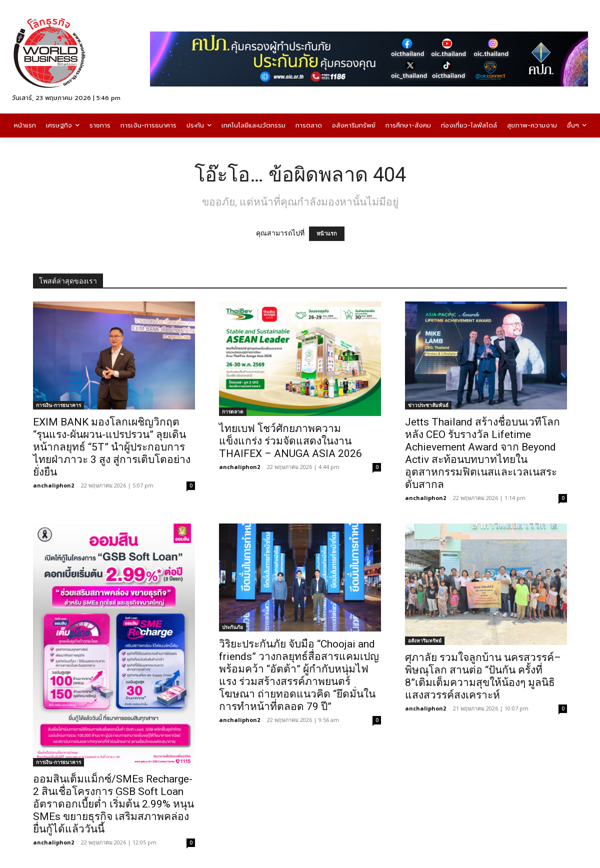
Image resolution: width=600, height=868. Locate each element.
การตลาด (233, 411)
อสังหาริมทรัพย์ (425, 640)
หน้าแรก (327, 234)
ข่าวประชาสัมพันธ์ (428, 405)
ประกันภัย (232, 627)
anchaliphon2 (53, 485)
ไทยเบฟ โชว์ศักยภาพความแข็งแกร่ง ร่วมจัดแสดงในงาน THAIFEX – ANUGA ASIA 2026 (290, 441)
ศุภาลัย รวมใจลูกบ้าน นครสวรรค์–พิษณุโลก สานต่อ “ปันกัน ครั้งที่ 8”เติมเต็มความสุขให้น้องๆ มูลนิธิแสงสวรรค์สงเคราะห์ (483, 676)
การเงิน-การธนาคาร (58, 405)
